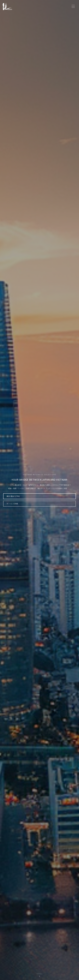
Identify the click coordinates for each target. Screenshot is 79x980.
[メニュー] (73, 6)
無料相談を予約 (13, 496)
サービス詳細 (12, 504)
